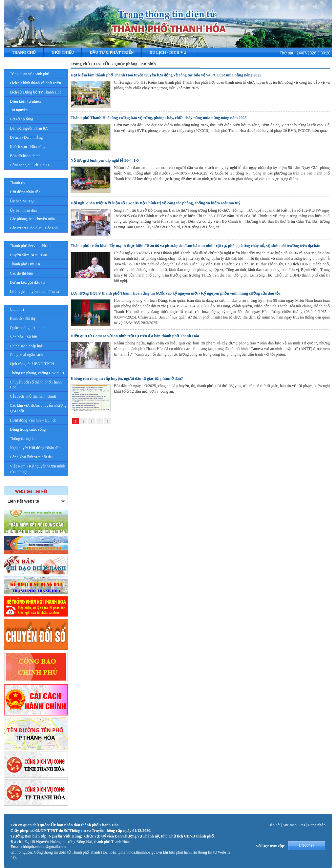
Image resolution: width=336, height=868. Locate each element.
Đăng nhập (317, 825)
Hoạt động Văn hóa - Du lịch (33, 420)
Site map (290, 825)
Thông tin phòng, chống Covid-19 (37, 373)
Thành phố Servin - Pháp (30, 246)
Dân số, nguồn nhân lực (29, 128)
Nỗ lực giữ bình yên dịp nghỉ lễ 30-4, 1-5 (105, 160)
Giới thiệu (63, 52)
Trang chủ (24, 52)
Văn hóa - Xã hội (24, 337)
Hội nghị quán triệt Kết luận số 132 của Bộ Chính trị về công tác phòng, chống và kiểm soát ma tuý (155, 203)
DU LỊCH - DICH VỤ (168, 52)
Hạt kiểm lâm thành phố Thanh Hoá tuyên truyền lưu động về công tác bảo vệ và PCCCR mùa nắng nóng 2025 (166, 75)
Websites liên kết (31, 491)
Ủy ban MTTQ (22, 201)
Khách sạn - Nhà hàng (28, 147)
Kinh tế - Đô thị (22, 319)
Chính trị (17, 309)
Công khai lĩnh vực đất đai (31, 457)
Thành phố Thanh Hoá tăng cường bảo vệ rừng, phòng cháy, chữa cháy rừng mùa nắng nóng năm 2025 (158, 118)
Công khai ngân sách (26, 355)
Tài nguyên (19, 110)
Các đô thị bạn (21, 273)
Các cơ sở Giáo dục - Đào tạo (34, 228)
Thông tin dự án (23, 439)
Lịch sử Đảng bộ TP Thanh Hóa (36, 92)
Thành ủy (18, 183)
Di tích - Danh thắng (26, 137)
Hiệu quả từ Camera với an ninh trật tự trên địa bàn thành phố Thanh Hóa (135, 336)
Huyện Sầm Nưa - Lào (28, 255)
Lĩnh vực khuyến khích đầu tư (35, 292)
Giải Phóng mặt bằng (35, 481)
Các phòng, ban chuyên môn (32, 219)
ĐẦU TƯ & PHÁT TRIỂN (112, 52)
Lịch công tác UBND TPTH (32, 364)
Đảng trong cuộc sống (28, 429)
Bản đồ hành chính (25, 156)
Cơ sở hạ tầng (21, 119)
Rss (302, 825)
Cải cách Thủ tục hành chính (33, 396)
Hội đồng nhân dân (25, 192)
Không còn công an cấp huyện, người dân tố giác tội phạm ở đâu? (127, 379)
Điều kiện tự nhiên (25, 101)
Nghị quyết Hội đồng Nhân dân (35, 448)
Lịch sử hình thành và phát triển (35, 83)
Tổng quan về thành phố (30, 74)
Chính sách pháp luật (27, 346)
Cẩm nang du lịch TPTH (29, 165)
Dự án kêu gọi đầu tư (27, 282)
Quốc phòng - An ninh (28, 328)
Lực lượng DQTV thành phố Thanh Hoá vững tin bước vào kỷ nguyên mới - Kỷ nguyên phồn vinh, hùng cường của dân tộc (176, 293)
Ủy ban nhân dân (23, 210)
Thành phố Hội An (25, 264)
